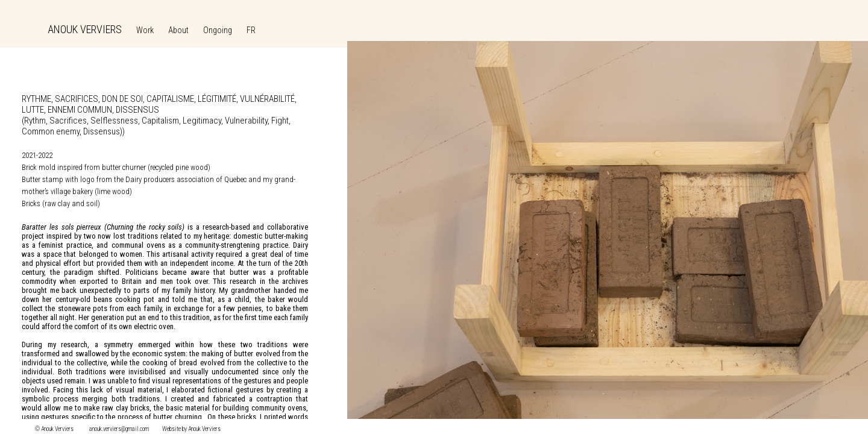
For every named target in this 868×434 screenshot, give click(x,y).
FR (251, 30)
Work (145, 30)
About (178, 30)
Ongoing (218, 30)
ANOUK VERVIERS (85, 29)
